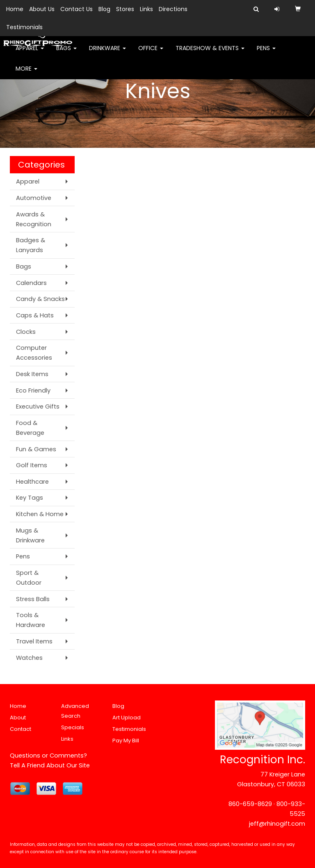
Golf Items (32, 465)
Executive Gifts (38, 406)
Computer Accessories (34, 353)
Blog (104, 9)
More (26, 74)
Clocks (26, 332)
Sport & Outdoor (29, 578)
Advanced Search (75, 711)
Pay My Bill (126, 741)
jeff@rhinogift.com (277, 824)
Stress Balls (33, 599)
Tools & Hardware (31, 620)
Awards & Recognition (34, 219)
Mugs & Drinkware (30, 535)
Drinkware (107, 53)
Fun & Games (36, 449)
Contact (21, 729)
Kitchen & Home (40, 514)
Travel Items (34, 641)
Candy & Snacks (40, 299)
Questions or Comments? (48, 755)
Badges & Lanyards (31, 245)
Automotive (34, 198)
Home (15, 9)
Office (151, 53)
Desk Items (32, 374)
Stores (125, 9)
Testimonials (24, 27)
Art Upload (127, 718)
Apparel (30, 53)
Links (146, 9)
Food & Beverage (30, 428)
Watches (29, 658)
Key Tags (30, 498)
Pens (266, 53)
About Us (42, 9)
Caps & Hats (35, 315)
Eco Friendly (33, 390)
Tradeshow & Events (210, 53)
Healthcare (32, 482)
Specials (73, 727)
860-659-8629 (250, 804)
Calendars (31, 283)
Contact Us (76, 9)
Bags (66, 53)
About (18, 718)
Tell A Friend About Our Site (50, 765)
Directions (173, 9)
